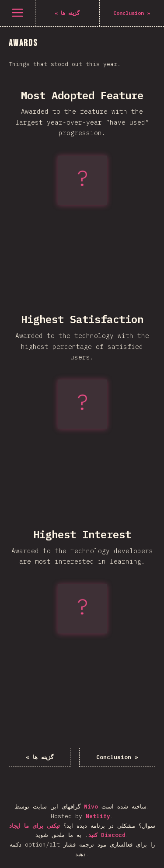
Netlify (98, 816)
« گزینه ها (40, 757)
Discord (113, 835)
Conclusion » (117, 757)
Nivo (91, 807)
